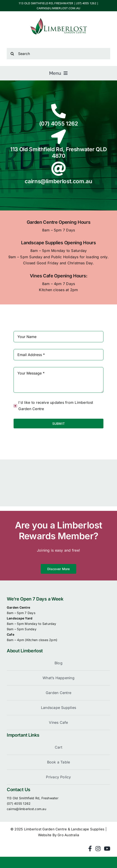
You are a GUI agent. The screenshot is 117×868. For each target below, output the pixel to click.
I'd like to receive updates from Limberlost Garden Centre (56, 406)
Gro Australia (68, 835)
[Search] (58, 54)
